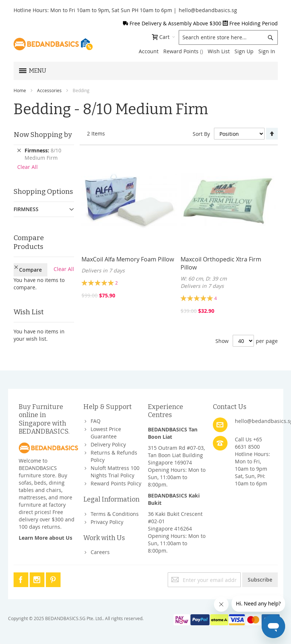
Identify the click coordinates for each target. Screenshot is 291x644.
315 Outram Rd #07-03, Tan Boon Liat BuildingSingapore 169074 (176, 455)
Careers (100, 552)
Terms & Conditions (115, 514)
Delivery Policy (108, 444)
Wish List (219, 51)
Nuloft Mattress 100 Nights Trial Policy (115, 472)
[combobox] (228, 37)
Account (149, 51)
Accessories (49, 90)
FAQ (96, 421)
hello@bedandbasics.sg (208, 10)
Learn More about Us (46, 538)
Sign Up (244, 51)
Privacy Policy (107, 522)
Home (20, 90)
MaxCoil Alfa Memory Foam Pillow (128, 259)
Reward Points (183, 51)
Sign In (267, 51)
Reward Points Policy (116, 483)
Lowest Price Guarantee (106, 433)
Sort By (201, 134)
